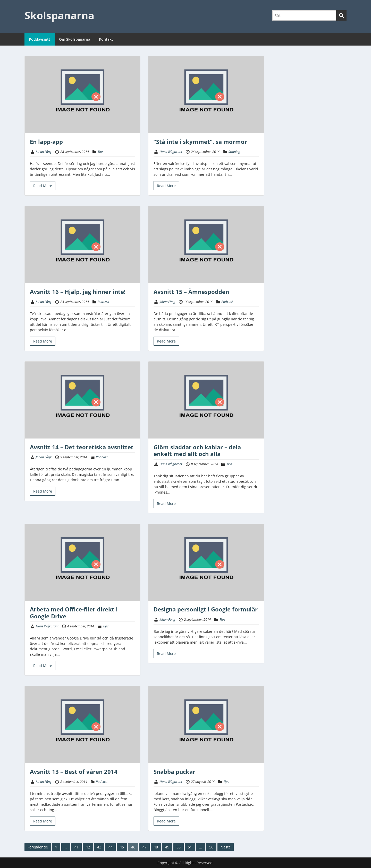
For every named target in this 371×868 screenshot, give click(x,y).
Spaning (234, 152)
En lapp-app (46, 142)
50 (179, 847)
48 (156, 847)
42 (88, 847)
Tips (101, 152)
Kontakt (106, 39)
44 (111, 847)
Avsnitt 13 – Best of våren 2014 (74, 771)
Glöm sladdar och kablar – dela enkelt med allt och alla (197, 450)
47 (145, 847)
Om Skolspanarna (75, 39)
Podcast (103, 302)
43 (99, 847)
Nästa (226, 847)
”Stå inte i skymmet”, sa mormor (200, 142)
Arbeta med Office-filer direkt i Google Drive (74, 612)
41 (77, 847)
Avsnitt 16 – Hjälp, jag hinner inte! (78, 292)
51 (190, 847)
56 (211, 847)
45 (122, 847)
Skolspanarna (59, 15)
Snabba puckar (174, 771)
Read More (43, 186)
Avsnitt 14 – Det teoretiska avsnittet (82, 447)
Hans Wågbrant (171, 152)
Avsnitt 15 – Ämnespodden (191, 292)
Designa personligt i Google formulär (206, 609)
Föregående (38, 847)
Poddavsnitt (40, 39)
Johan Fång (44, 152)
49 (167, 847)
